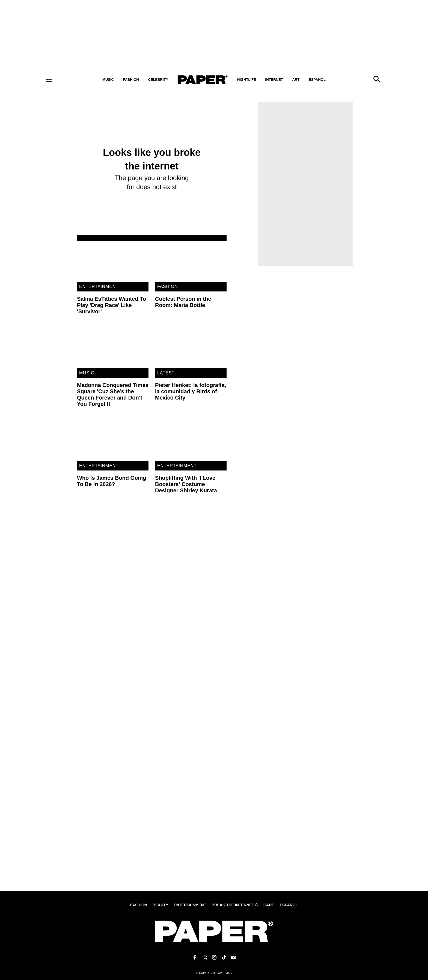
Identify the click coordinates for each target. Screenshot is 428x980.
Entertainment (99, 286)
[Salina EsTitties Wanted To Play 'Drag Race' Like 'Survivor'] (113, 261)
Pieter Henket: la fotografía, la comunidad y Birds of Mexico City (191, 391)
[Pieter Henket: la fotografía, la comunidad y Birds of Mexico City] (191, 348)
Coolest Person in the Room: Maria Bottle (183, 302)
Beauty (160, 905)
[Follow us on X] (204, 958)
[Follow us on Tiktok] (224, 958)
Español (317, 80)
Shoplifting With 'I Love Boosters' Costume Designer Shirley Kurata (186, 484)
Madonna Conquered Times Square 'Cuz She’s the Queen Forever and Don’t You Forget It (113, 394)
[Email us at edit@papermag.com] (233, 958)
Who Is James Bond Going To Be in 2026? (112, 481)
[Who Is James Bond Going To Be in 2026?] (113, 440)
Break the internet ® (235, 905)
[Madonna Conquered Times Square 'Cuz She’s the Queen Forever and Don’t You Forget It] (113, 348)
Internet (274, 80)
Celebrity (158, 80)
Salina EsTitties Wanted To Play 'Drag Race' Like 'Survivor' (112, 305)
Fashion (131, 80)
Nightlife (247, 80)
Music (108, 80)
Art (296, 80)
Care (269, 905)
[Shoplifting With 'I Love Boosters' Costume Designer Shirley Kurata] (191, 440)
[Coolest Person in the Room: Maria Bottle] (191, 261)
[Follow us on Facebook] (195, 958)
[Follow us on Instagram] (214, 958)
